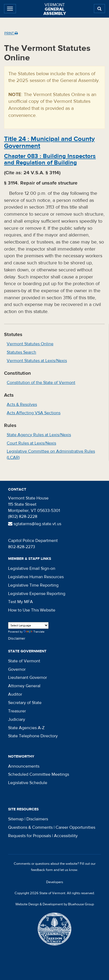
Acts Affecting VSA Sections (34, 413)
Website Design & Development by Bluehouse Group (55, 904)
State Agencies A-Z (26, 728)
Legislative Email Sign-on (32, 568)
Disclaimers (37, 819)
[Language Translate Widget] (28, 625)
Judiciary (17, 719)
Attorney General (24, 686)
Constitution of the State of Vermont (41, 383)
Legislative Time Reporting (33, 585)
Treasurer (17, 711)
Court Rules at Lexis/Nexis (31, 443)
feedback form (42, 870)
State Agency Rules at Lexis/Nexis (39, 435)
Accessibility (66, 836)
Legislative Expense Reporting (37, 594)
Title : (49, 142)
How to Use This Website (32, 610)
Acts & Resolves (22, 405)
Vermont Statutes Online (30, 344)
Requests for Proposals (30, 836)
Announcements (24, 766)
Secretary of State (25, 703)
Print (11, 33)
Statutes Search (21, 352)
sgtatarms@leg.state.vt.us (35, 524)
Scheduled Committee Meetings (39, 774)
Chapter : (50, 159)
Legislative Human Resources (36, 577)
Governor (17, 669)
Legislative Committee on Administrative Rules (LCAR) (51, 454)
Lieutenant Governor (28, 678)
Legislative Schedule (28, 783)
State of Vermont (24, 661)
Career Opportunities (75, 827)
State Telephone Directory (33, 736)
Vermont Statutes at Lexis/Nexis (37, 361)
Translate (34, 632)
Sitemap (16, 819)
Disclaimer (17, 639)
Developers (55, 882)
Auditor (15, 694)
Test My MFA (21, 602)
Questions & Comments (30, 827)
